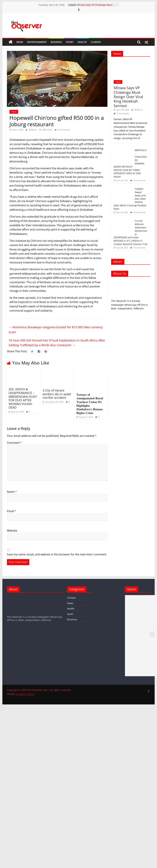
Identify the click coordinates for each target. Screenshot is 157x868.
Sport (70, 42)
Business (56, 42)
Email (11, 511)
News (20, 42)
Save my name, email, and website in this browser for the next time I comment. (57, 554)
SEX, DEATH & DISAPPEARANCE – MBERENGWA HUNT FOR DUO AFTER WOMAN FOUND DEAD (23, 398)
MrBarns (33, 130)
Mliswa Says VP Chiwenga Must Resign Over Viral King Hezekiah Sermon (128, 97)
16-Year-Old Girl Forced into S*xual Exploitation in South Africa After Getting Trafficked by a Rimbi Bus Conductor (57, 343)
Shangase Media (25, 694)
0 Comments (62, 130)
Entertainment (37, 42)
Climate (96, 42)
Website (12, 531)
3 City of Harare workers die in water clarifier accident (57, 394)
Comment (14, 443)
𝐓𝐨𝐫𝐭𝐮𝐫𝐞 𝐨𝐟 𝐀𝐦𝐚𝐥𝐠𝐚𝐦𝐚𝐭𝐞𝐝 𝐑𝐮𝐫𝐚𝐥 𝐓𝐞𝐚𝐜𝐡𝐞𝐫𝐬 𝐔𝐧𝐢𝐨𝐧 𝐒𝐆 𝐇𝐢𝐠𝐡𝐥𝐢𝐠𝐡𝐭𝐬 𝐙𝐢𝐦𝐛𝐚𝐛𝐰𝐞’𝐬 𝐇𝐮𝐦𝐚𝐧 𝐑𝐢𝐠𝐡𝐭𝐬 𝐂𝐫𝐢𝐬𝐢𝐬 (90, 404)
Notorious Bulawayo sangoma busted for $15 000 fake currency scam (56, 330)
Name (12, 492)
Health (82, 42)
